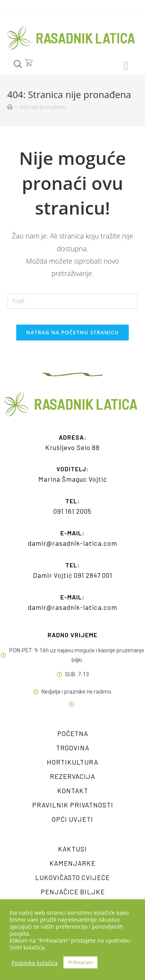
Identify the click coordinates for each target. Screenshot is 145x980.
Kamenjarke (72, 863)
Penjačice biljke (73, 892)
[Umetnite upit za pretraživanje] (73, 301)
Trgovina (73, 748)
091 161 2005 (72, 511)
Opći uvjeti (72, 819)
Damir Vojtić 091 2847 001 (73, 575)
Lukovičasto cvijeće (72, 877)
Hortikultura (72, 762)
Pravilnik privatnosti (73, 805)
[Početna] (10, 107)
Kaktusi (72, 849)
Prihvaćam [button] (80, 962)
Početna (73, 733)
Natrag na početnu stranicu (73, 332)
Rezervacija (72, 776)
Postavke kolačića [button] (35, 963)
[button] (126, 66)
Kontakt (73, 790)
